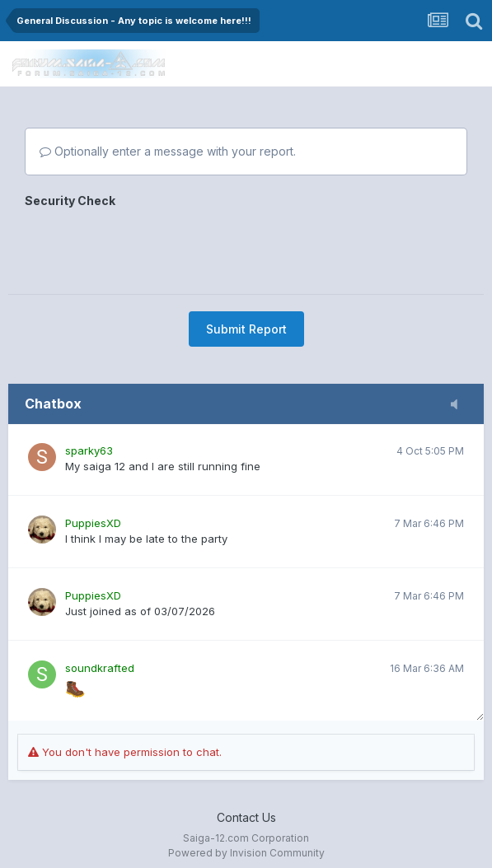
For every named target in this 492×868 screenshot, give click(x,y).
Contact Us (246, 817)
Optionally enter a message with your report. (168, 151)
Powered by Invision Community (246, 853)
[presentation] (150, 245)
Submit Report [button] (246, 329)
